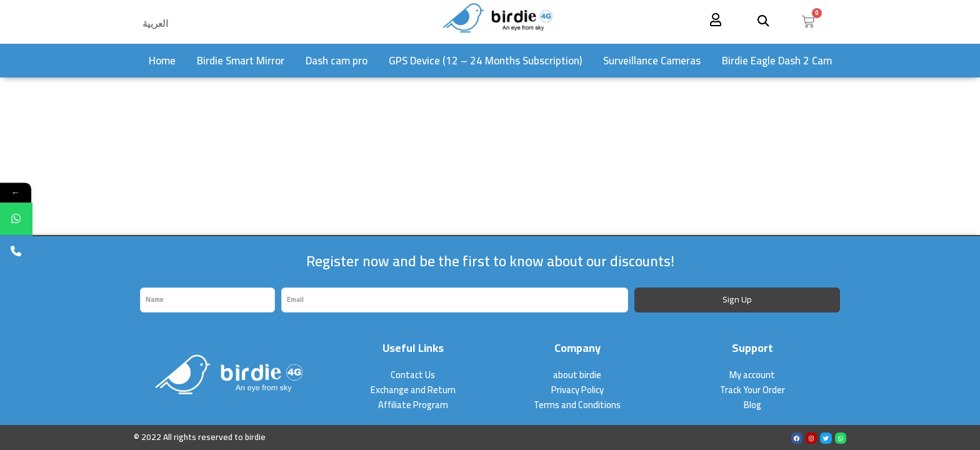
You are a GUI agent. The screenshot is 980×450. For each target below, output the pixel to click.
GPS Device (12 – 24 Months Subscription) (485, 61)
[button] (763, 20)
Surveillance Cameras (652, 61)
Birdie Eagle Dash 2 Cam (777, 61)
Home (162, 61)
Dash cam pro (337, 61)
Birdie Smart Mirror (241, 61)
